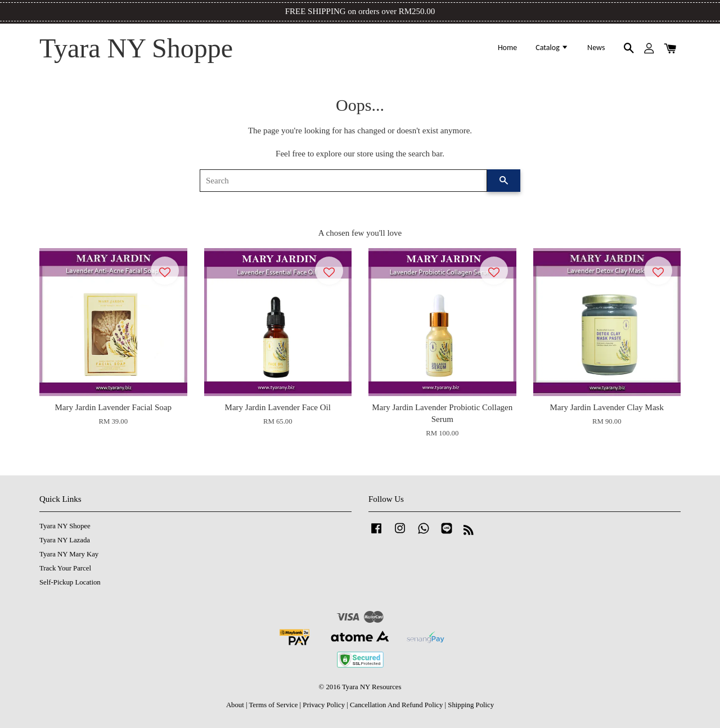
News (596, 48)
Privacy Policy (324, 705)
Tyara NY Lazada (65, 540)
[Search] (343, 181)
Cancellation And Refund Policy (396, 705)
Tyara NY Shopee (65, 526)
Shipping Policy (471, 705)
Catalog (552, 48)
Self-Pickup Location (70, 582)
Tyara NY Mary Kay (69, 554)
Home (507, 48)
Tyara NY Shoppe (136, 48)
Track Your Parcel (65, 568)
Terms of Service (273, 705)
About (235, 705)
